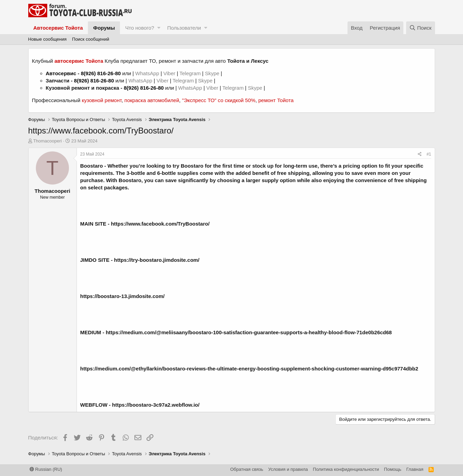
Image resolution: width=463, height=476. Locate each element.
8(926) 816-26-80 (101, 73)
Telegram (191, 73)
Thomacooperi (47, 141)
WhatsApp (148, 73)
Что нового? (140, 28)
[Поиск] (421, 28)
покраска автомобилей (152, 100)
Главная (415, 469)
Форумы (104, 28)
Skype (213, 73)
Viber (169, 73)
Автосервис (61, 73)
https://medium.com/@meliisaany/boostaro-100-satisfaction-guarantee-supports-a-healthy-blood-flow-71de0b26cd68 (249, 332)
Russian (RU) (46, 469)
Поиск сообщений (91, 39)
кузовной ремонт (102, 100)
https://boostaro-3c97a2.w (144, 405)
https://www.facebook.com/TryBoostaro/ (160, 224)
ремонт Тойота (276, 100)
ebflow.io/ (188, 405)
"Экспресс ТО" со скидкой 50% (219, 100)
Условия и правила (288, 469)
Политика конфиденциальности (346, 469)
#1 (429, 154)
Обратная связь (247, 469)
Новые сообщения (48, 39)
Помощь (393, 469)
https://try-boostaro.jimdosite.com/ (157, 260)
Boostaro (92, 166)
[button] (159, 28)
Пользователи (184, 28)
